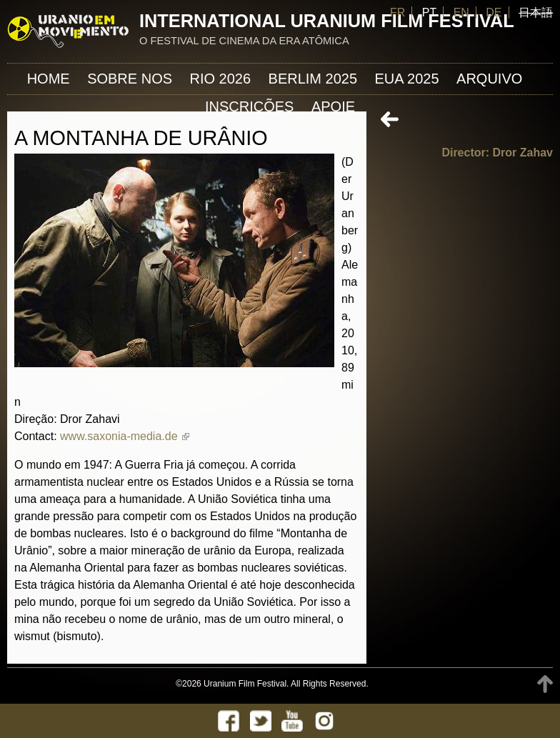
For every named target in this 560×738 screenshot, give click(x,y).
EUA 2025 (407, 79)
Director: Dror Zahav (497, 153)
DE (494, 13)
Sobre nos (130, 79)
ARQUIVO (489, 79)
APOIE (333, 106)
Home (49, 79)
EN (461, 13)
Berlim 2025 (313, 79)
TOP (545, 684)
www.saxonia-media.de (125, 436)
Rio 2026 (221, 79)
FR (397, 13)
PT (429, 13)
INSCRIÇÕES (249, 106)
